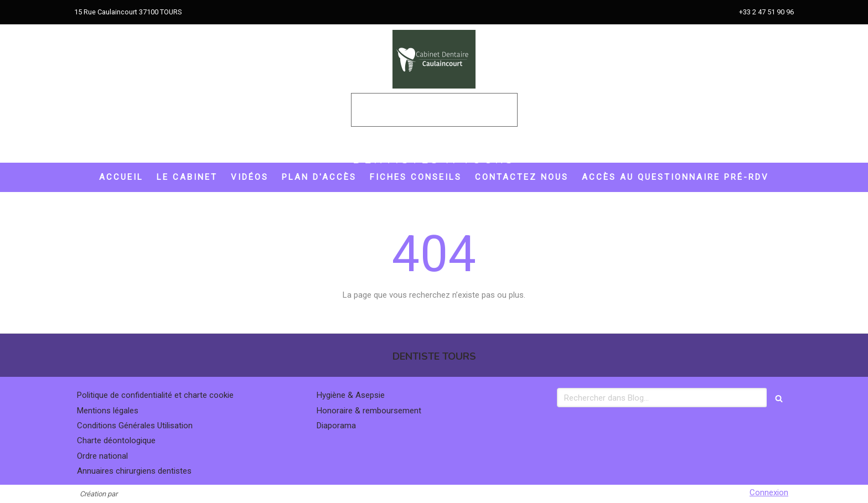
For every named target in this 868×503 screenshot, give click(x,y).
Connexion (769, 492)
